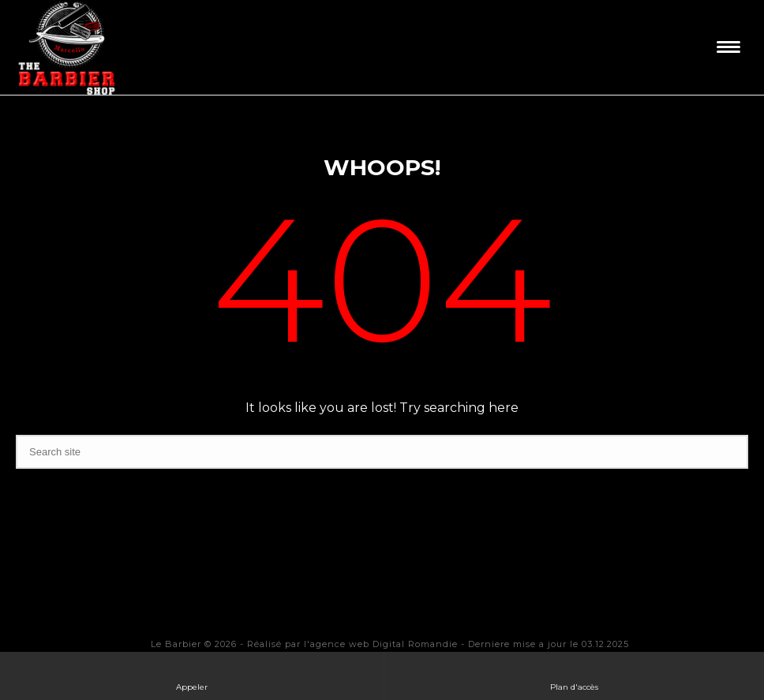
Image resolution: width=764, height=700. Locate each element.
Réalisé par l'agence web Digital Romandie (352, 644)
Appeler (192, 675)
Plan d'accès (574, 675)
